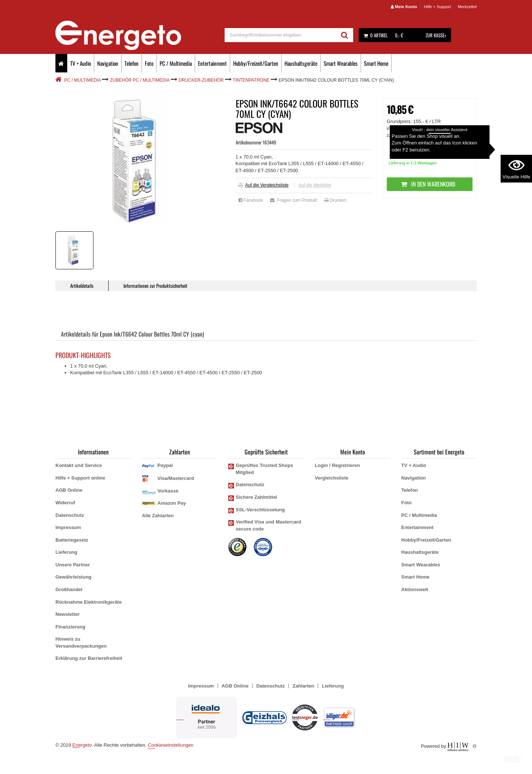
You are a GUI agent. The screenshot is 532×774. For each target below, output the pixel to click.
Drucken (335, 200)
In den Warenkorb (429, 184)
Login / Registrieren (337, 465)
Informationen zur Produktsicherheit (155, 286)
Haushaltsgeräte (301, 63)
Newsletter (68, 614)
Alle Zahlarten (158, 516)
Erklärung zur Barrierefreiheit (89, 658)
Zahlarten (303, 686)
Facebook (251, 200)
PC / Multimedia (176, 63)
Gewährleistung (74, 577)
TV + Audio (81, 63)
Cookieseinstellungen (171, 745)
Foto (149, 63)
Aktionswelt (415, 589)
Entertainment (212, 63)
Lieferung (66, 552)
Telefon (132, 63)
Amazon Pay (172, 503)
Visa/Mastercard (176, 478)
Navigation (108, 63)
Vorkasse (168, 491)
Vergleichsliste (332, 478)
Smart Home (376, 63)
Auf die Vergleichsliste (263, 185)
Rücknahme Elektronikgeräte (88, 602)
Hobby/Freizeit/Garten (256, 63)
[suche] (281, 35)
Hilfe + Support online (80, 478)
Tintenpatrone (251, 80)
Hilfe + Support (438, 7)
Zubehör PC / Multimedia (140, 80)
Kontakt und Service (79, 465)
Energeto (82, 745)
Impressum (68, 527)
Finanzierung (70, 627)
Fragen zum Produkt (294, 200)
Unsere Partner (73, 565)
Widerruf (65, 503)
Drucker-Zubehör (201, 80)
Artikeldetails (82, 286)
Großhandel (69, 589)
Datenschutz (70, 515)
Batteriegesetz (72, 540)
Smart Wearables (341, 63)
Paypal (165, 465)
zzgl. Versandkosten (437, 135)
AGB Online (69, 490)
